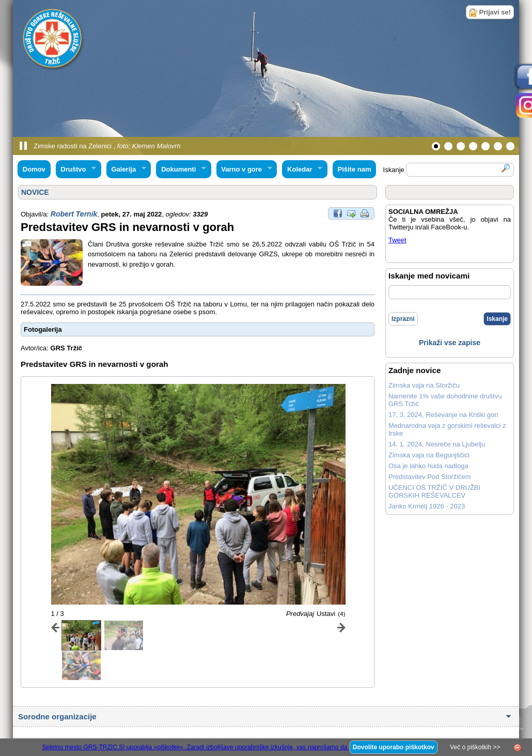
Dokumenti (181, 169)
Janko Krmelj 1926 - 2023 (427, 506)
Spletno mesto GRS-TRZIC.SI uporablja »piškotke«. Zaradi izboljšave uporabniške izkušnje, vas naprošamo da (195, 747)
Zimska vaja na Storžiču (424, 385)
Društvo (76, 169)
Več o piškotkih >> (475, 747)
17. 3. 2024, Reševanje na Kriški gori (443, 415)
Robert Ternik (74, 214)
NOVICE (35, 192)
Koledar (302, 169)
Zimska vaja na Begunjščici (429, 455)
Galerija (126, 169)
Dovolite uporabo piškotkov (394, 747)
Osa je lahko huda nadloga (428, 466)
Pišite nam (354, 169)
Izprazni (403, 319)
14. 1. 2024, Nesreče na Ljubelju (437, 444)
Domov (34, 169)
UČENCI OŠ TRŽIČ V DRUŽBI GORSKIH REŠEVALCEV (434, 491)
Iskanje (497, 319)
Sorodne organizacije (58, 716)
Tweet (397, 240)
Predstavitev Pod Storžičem (430, 477)
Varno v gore (244, 169)
